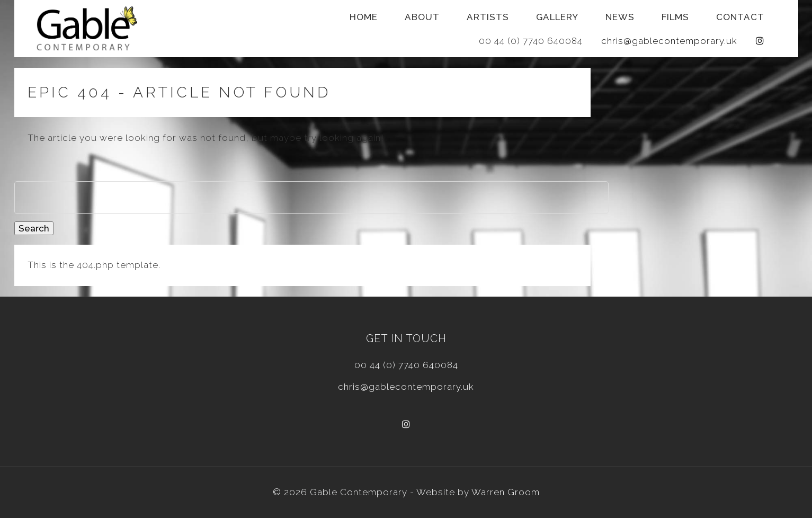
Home (364, 17)
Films (675, 17)
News (620, 17)
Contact (740, 17)
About (422, 17)
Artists (488, 17)
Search (34, 228)
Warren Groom (506, 492)
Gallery (557, 17)
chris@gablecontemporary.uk (669, 41)
